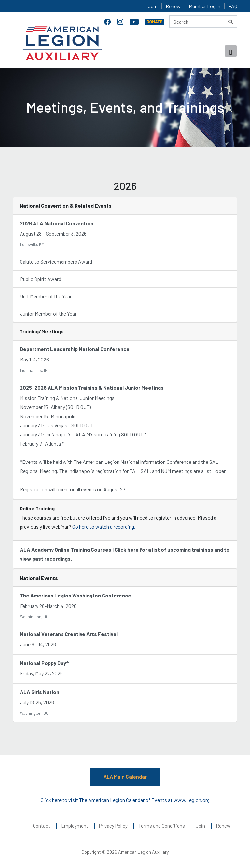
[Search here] (203, 22)
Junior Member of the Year (48, 313)
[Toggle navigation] (231, 51)
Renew (173, 6)
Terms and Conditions (162, 826)
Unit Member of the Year (46, 296)
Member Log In (205, 6)
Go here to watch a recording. (104, 527)
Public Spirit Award (41, 279)
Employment (75, 826)
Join (153, 6)
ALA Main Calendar (125, 777)
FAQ (233, 6)
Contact (42, 826)
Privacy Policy (113, 826)
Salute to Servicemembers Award (56, 262)
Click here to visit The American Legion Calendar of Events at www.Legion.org (125, 800)
